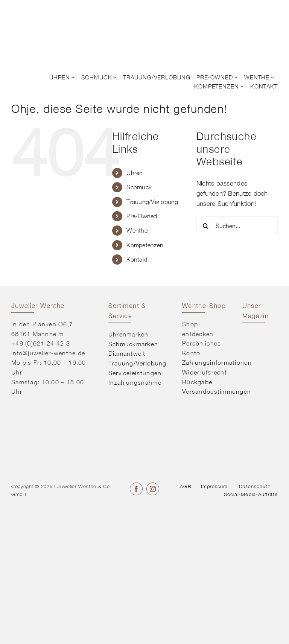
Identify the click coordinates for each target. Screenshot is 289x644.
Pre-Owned (142, 216)
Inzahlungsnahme (135, 382)
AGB (186, 486)
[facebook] (136, 489)
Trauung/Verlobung (152, 202)
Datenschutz (254, 486)
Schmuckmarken (133, 344)
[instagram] (153, 489)
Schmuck (139, 187)
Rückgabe (197, 382)
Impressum (214, 486)
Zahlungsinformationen (217, 362)
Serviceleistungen (135, 373)
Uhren (135, 173)
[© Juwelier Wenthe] (41, 11)
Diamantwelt (127, 353)
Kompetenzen (145, 245)
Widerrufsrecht (205, 372)
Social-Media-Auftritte (251, 494)
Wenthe (137, 230)
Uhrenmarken (129, 334)
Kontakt (137, 259)
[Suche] (206, 226)
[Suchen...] (237, 226)
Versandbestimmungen (217, 391)
